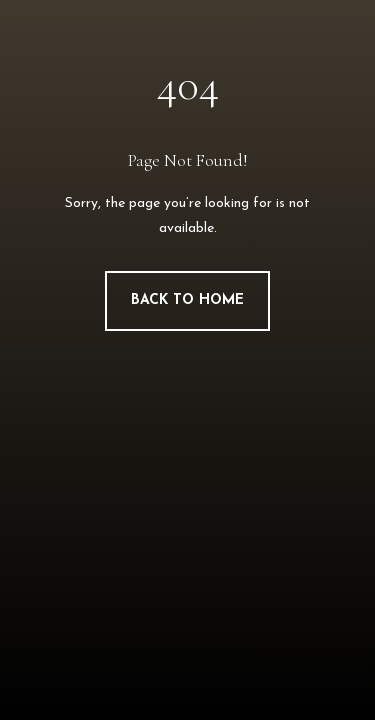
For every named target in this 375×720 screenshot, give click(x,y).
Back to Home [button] (187, 300)
